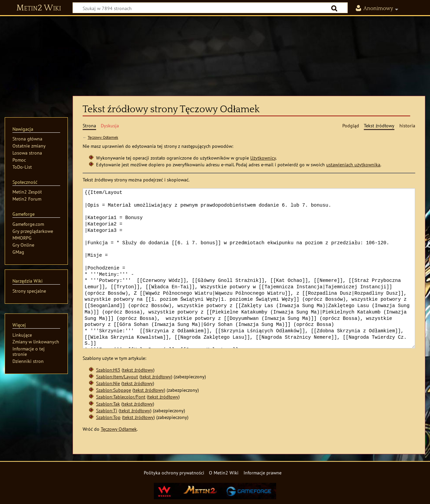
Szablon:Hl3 (108, 370)
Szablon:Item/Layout (117, 376)
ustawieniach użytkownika (353, 164)
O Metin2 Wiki (224, 473)
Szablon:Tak (108, 404)
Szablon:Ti (107, 410)
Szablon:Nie (108, 383)
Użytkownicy (263, 158)
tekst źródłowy (138, 370)
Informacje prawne (263, 473)
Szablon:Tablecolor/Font (121, 397)
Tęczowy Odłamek (103, 137)
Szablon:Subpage (114, 390)
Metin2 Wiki (39, 8)
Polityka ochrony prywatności (174, 473)
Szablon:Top (108, 417)
